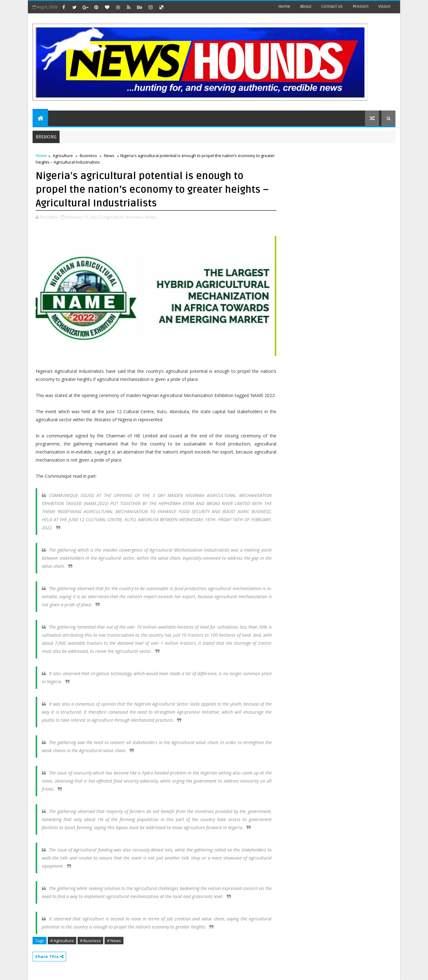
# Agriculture (62, 941)
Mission (361, 6)
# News (114, 941)
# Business (90, 941)
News (109, 156)
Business (88, 156)
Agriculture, (114, 217)
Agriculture (63, 156)
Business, (135, 217)
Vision (384, 6)
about (306, 6)
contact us (332, 6)
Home (284, 6)
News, (151, 217)
